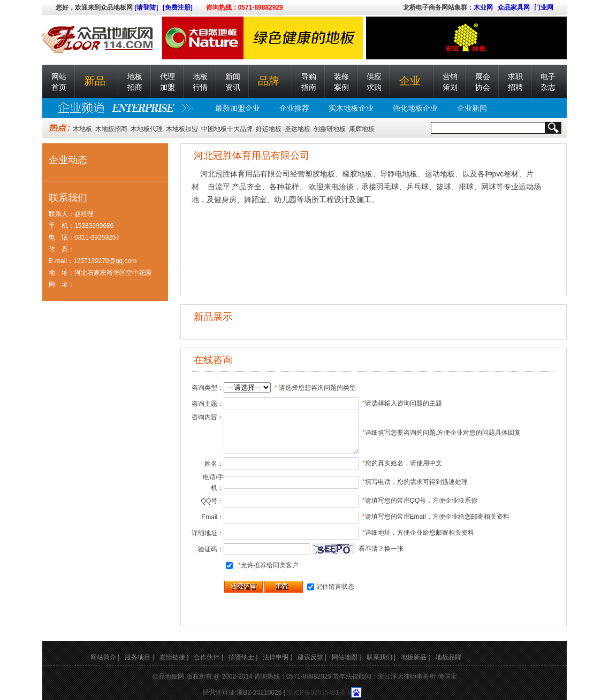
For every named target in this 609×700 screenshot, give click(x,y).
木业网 (483, 7)
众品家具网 (514, 7)
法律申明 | (277, 657)
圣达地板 (298, 129)
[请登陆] (146, 7)
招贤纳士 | (243, 657)
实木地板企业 (351, 108)
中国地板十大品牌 (227, 129)
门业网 (544, 7)
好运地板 (269, 129)
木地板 (82, 129)
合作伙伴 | (208, 657)
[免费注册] (178, 7)
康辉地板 (362, 129)
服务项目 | (139, 657)
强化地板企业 (415, 108)
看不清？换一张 (381, 549)
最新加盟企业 (238, 108)
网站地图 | (346, 657)
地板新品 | (415, 657)
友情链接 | (174, 657)
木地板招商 (111, 129)
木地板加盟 (182, 129)
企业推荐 (294, 108)
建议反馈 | (312, 657)
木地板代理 (147, 129)
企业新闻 (472, 108)
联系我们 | (381, 657)
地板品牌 (448, 657)
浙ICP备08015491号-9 (319, 693)
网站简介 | (105, 657)
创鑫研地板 (330, 129)
